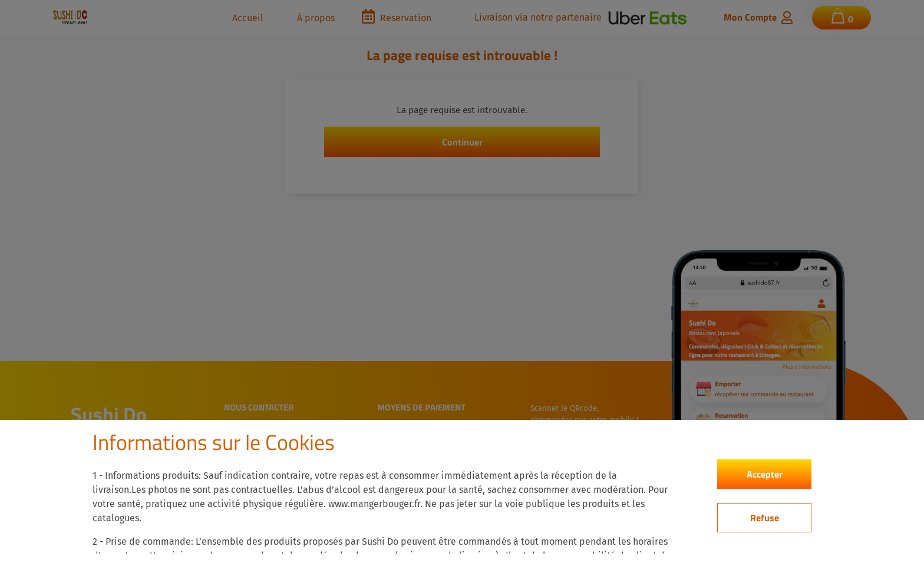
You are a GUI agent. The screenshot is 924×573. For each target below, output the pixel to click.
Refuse (765, 518)
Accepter (765, 474)
